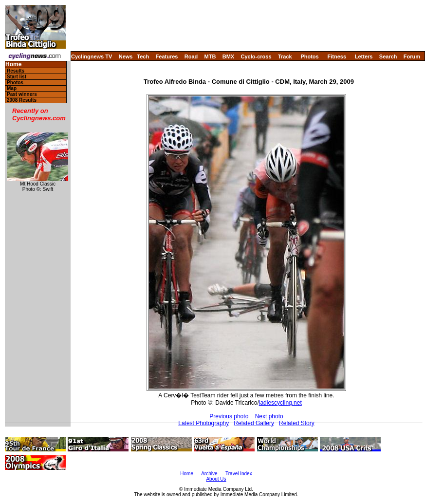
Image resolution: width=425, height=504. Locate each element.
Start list (17, 77)
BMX (228, 56)
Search (388, 56)
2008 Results (22, 100)
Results (16, 71)
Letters (364, 56)
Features (167, 56)
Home (13, 65)
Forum (412, 56)
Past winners (22, 94)
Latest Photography (203, 423)
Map (12, 88)
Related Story (297, 423)
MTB (210, 56)
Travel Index (239, 474)
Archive (209, 474)
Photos (309, 56)
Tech (143, 56)
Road (191, 56)
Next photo (269, 416)
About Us (216, 479)
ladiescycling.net (280, 403)
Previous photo (229, 416)
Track (285, 56)
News (126, 56)
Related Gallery (254, 423)
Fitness (337, 56)
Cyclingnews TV (92, 56)
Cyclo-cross (256, 56)
